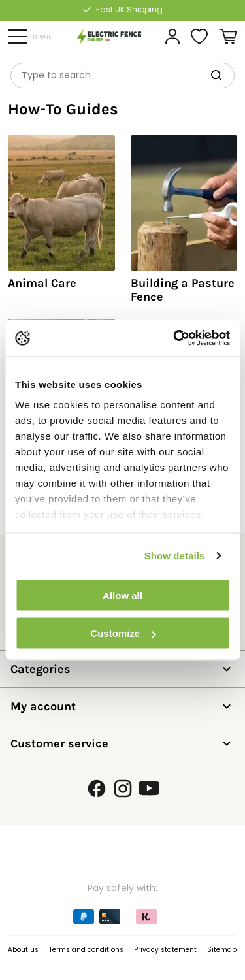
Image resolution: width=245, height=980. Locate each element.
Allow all (122, 595)
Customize (123, 633)
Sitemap (222, 950)
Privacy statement (165, 950)
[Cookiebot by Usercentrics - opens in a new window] (174, 338)
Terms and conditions (86, 950)
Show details (175, 556)
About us (23, 950)
